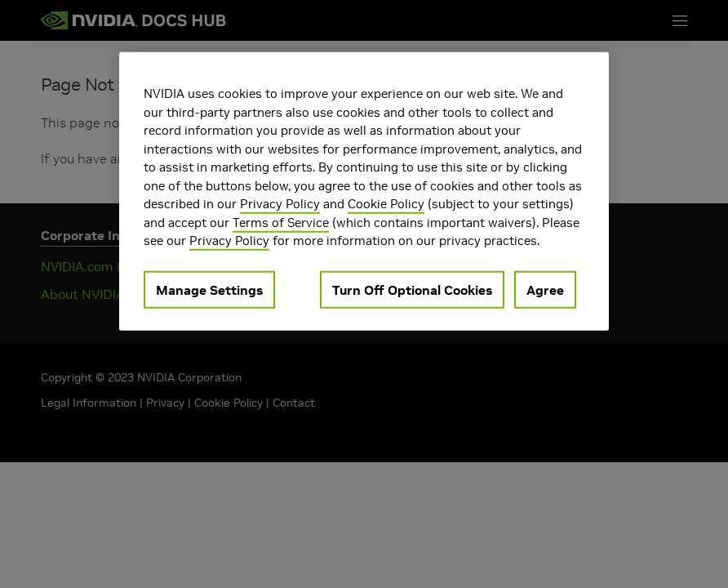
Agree (545, 289)
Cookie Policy (386, 204)
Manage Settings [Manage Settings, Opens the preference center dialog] (209, 289)
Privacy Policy (280, 204)
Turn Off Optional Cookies (412, 289)
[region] (364, 192)
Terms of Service (281, 222)
